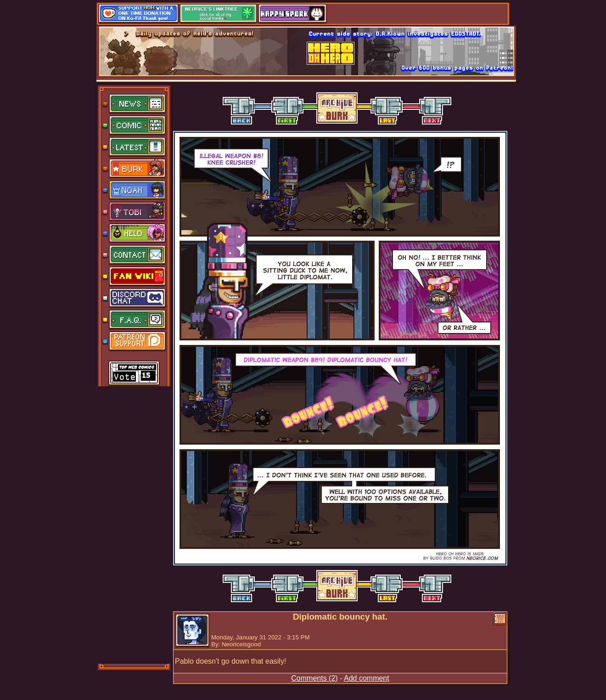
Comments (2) (314, 678)
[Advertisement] (135, 524)
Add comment (367, 678)
